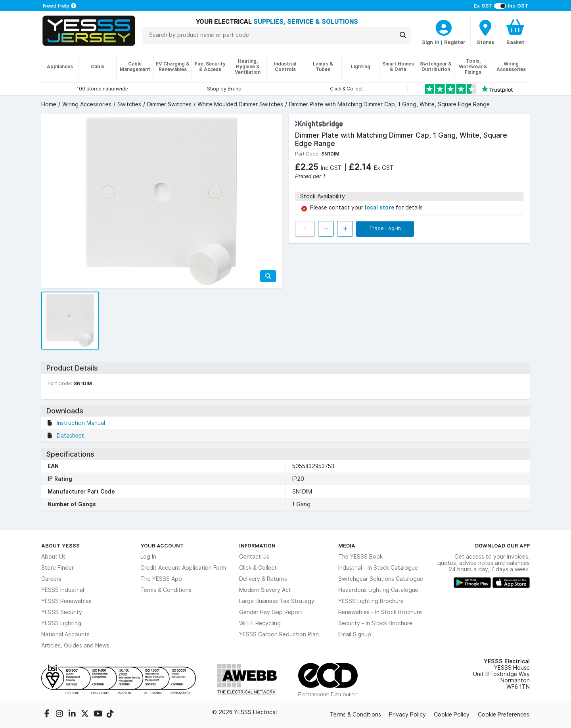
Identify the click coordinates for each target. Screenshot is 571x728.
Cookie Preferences (504, 715)
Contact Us (254, 557)
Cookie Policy (452, 715)
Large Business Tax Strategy (277, 601)
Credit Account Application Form (183, 568)
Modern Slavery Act (265, 590)
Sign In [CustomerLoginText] (431, 42)
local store (380, 207)
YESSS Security (62, 612)
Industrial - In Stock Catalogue (378, 568)
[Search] (403, 35)
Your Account (162, 546)
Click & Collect (258, 568)
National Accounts (65, 634)
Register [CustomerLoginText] (455, 42)
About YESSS (60, 546)
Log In (148, 557)
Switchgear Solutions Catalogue (381, 579)
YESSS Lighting (61, 623)
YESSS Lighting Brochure (371, 601)
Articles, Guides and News (75, 645)
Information (257, 546)
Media (347, 546)
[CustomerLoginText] (444, 27)
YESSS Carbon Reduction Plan (279, 634)
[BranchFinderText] (485, 32)
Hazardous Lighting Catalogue (378, 590)
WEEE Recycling (260, 623)
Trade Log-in (385, 228)
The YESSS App (161, 579)
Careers (51, 579)
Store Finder (57, 568)
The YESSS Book (360, 557)
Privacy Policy (407, 715)
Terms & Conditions (166, 590)
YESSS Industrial (63, 590)
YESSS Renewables (66, 601)
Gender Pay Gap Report (271, 612)
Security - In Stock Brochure (375, 623)
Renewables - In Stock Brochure (380, 612)
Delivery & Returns (263, 579)
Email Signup (355, 634)
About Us (54, 557)
